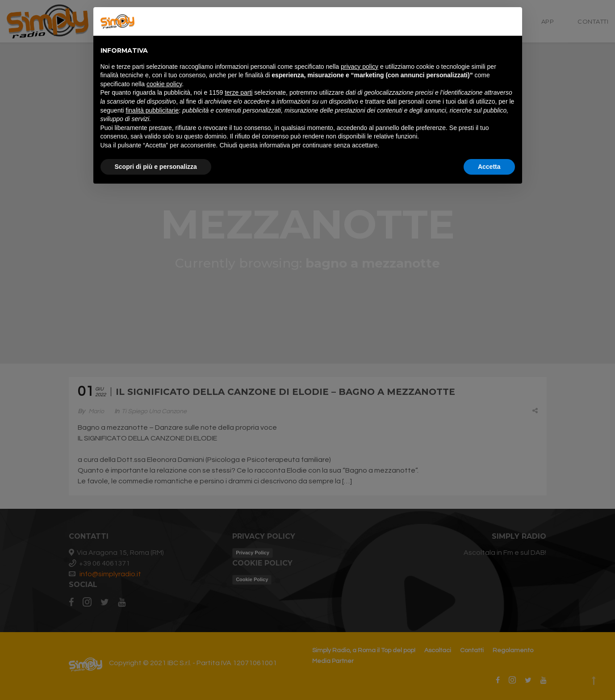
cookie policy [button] (164, 84)
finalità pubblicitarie (152, 110)
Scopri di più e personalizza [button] (156, 167)
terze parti (238, 92)
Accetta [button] (489, 167)
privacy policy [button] (360, 67)
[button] (510, 21)
